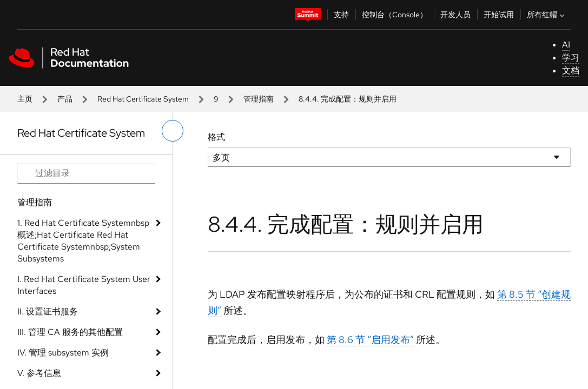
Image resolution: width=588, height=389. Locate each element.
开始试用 (499, 15)
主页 (25, 99)
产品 (65, 99)
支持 (341, 15)
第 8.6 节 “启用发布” (370, 340)
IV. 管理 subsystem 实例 (63, 353)
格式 (216, 137)
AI (566, 45)
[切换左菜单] (173, 131)
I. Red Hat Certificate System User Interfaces (84, 285)
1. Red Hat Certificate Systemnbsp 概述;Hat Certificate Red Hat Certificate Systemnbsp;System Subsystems (83, 241)
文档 (571, 71)
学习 (571, 58)
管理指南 (259, 99)
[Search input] (86, 173)
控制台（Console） (395, 15)
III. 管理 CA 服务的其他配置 (70, 332)
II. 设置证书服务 (48, 311)
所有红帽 (547, 15)
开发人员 (455, 15)
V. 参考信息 (39, 373)
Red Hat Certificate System (143, 99)
